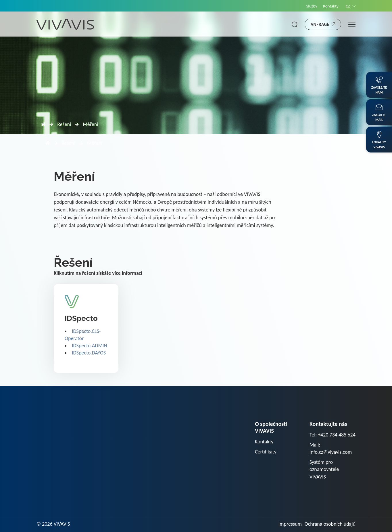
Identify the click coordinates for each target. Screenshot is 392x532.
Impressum (290, 524)
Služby (312, 6)
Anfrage (320, 24)
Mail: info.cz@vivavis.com (331, 448)
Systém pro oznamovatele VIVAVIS (324, 469)
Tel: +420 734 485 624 (333, 435)
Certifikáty (266, 452)
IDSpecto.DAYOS (89, 353)
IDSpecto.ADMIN (90, 346)
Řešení (64, 124)
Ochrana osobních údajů (330, 524)
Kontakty (331, 6)
